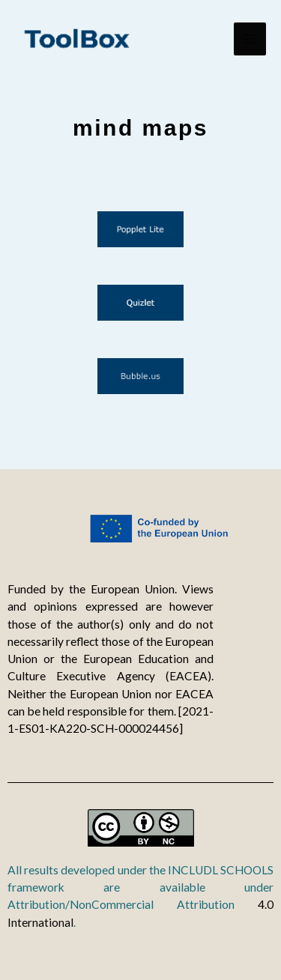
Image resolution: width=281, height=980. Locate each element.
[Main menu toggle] (250, 39)
